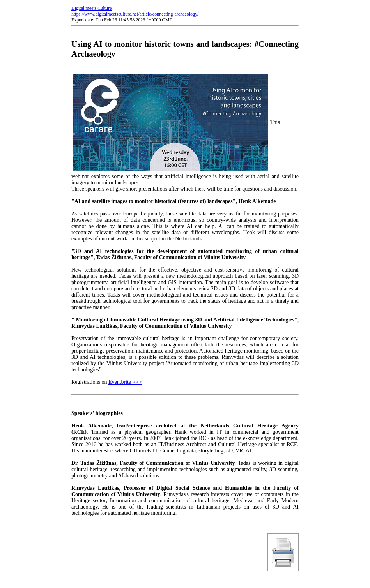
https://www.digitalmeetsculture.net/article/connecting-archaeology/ (135, 14)
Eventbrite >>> (125, 382)
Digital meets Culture (91, 8)
